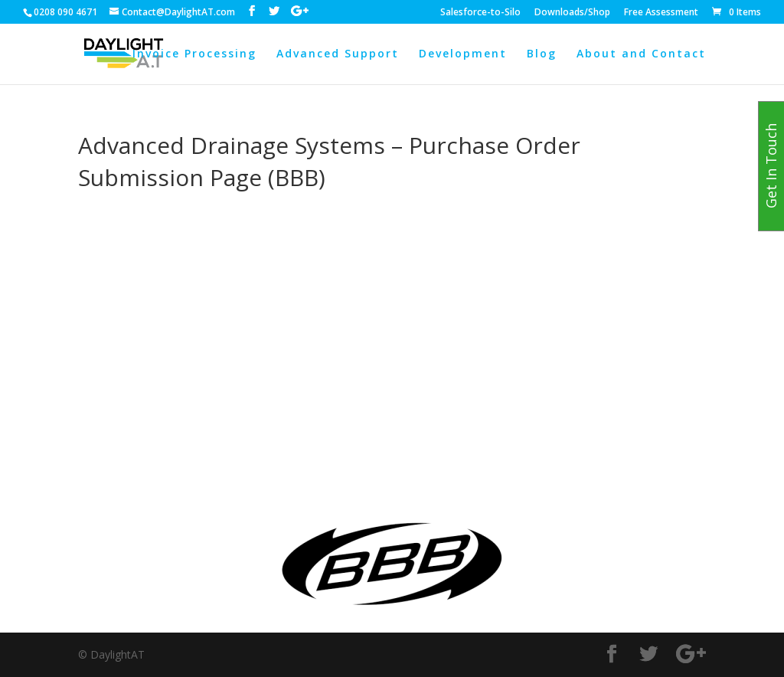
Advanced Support (338, 54)
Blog (542, 54)
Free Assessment (661, 13)
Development (463, 54)
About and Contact (641, 54)
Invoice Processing (194, 54)
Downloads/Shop (572, 13)
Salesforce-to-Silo (480, 13)
